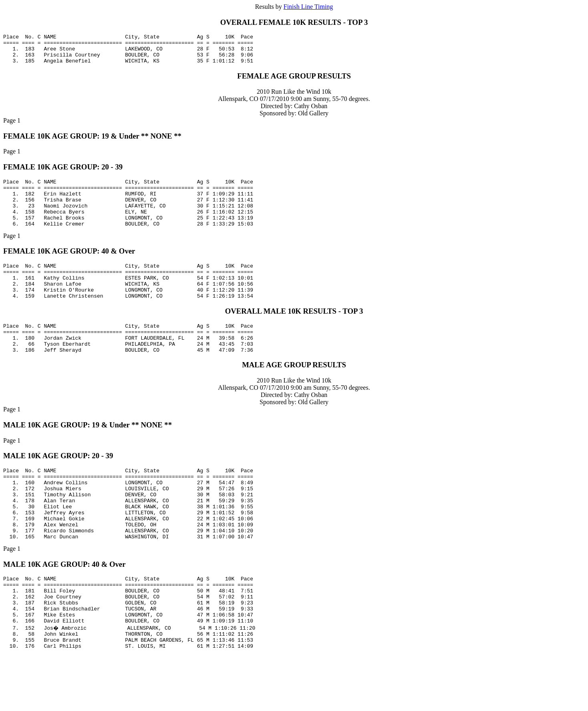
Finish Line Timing (308, 7)
